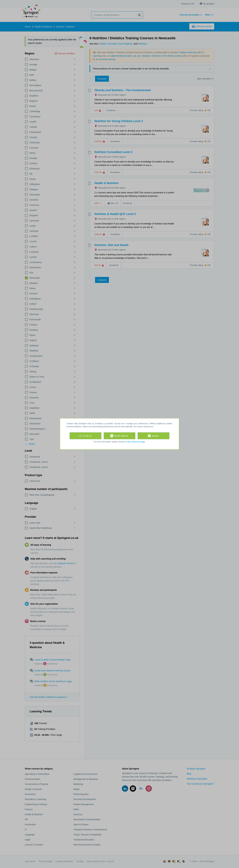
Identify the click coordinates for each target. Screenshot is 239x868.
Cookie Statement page (135, 442)
